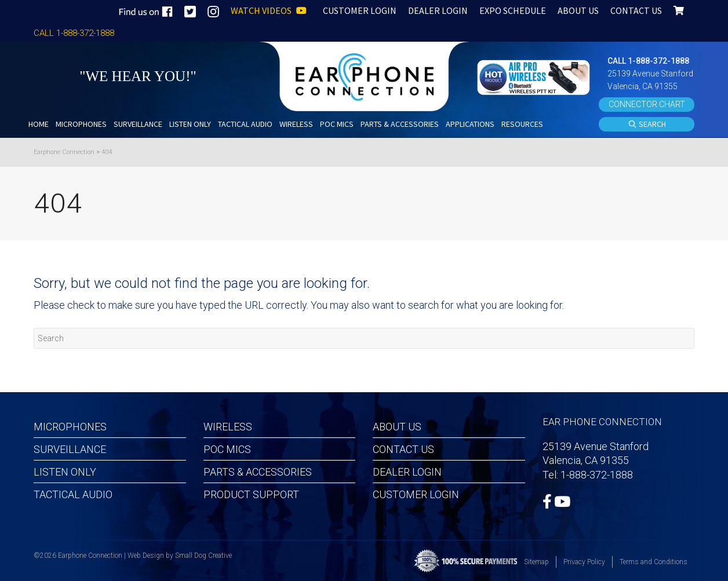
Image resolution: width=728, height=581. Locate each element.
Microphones (70, 427)
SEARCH (647, 125)
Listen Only (65, 472)
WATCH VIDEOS (269, 10)
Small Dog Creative (203, 556)
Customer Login (416, 494)
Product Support (251, 494)
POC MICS (227, 449)
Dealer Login (407, 472)
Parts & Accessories (258, 472)
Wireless (228, 427)
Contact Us (403, 449)
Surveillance (70, 449)
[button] (535, 76)
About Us (397, 427)
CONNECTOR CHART (647, 104)
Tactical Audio (73, 494)
